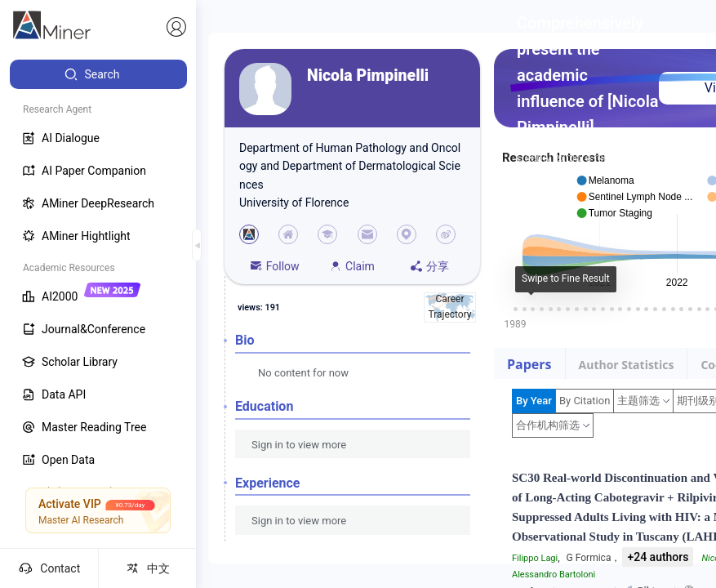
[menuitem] (98, 74)
